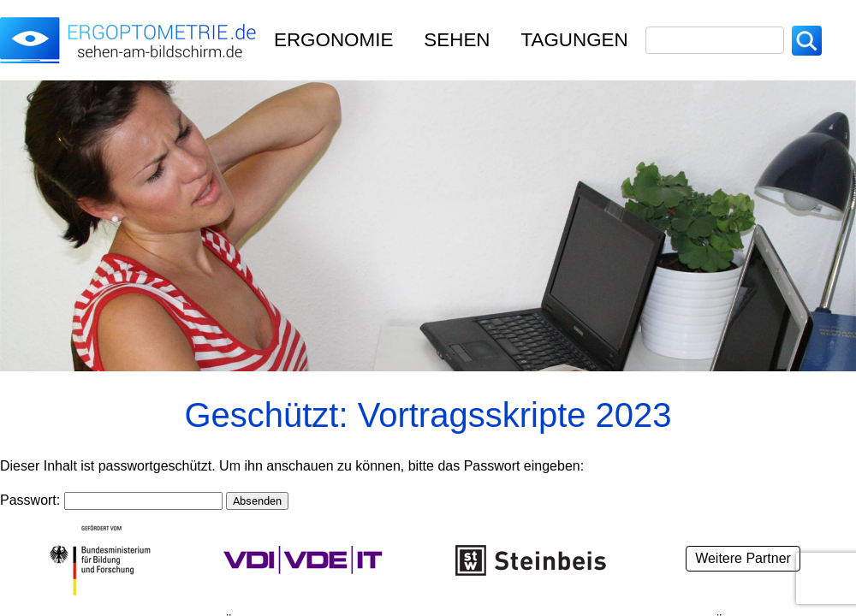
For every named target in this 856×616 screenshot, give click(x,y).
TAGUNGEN (575, 40)
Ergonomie (333, 40)
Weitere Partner (743, 558)
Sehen (457, 40)
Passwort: (111, 500)
